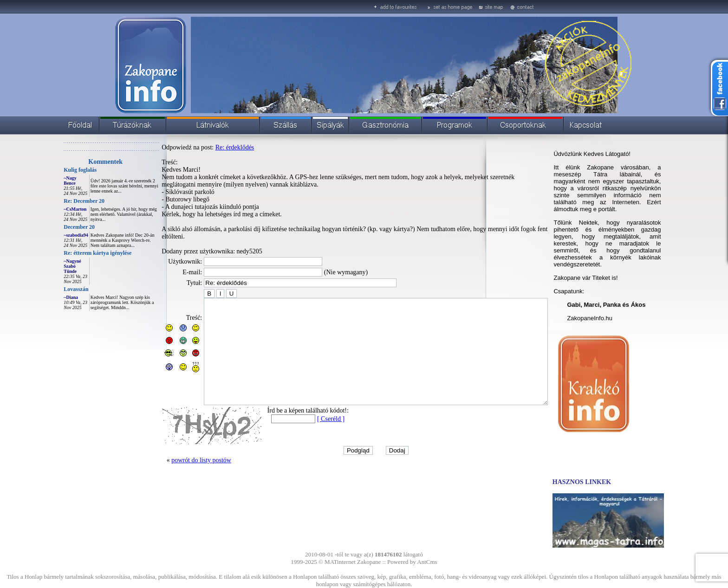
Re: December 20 (63, 201)
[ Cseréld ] (310, 432)
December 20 (58, 227)
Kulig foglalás (59, 170)
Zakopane (369, 562)
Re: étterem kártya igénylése (77, 253)
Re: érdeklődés (214, 147)
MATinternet (340, 562)
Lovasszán (55, 289)
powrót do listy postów (180, 474)
